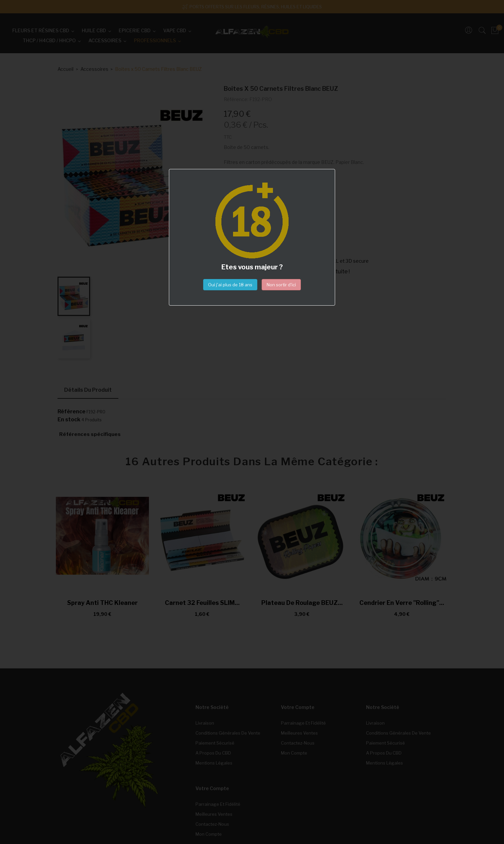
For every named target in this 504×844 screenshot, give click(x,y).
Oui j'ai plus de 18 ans (230, 285)
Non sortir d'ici (281, 285)
